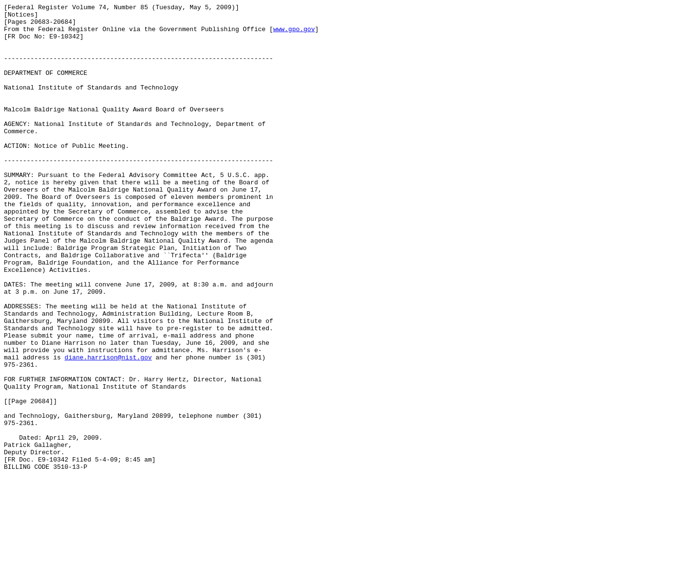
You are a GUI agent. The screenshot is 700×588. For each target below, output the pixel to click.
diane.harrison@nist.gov (108, 428)
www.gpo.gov (294, 35)
